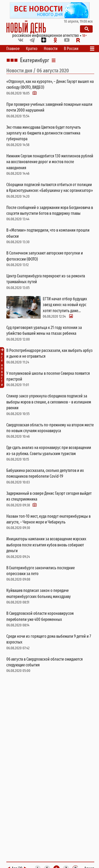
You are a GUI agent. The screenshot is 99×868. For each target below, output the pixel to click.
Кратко (32, 49)
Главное (13, 49)
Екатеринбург (35, 60)
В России (71, 49)
